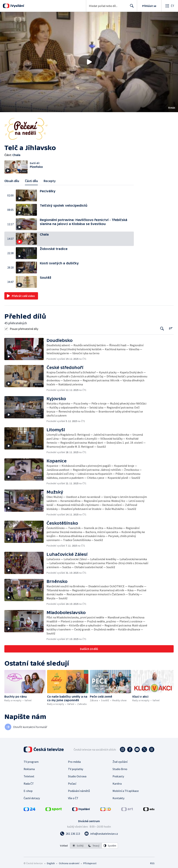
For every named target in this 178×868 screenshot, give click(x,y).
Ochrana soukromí (69, 863)
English (51, 863)
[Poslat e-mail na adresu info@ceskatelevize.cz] (101, 834)
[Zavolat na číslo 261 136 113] (70, 834)
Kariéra (117, 784)
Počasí (72, 784)
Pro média (74, 762)
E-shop (28, 791)
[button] (89, 62)
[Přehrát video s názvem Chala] (89, 62)
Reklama (29, 769)
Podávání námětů (79, 791)
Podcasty (118, 776)
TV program (31, 762)
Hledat (131, 7)
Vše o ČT (73, 798)
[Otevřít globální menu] (170, 6)
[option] (78, 846)
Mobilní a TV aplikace (126, 791)
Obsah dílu (12, 181)
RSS (152, 863)
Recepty (50, 181)
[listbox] (94, 846)
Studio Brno (120, 769)
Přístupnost (90, 863)
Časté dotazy (32, 798)
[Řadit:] (171, 328)
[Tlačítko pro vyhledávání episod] (162, 329)
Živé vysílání (120, 762)
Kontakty (118, 798)
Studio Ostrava (77, 776)
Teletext (29, 776)
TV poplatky (76, 769)
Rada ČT (29, 784)
